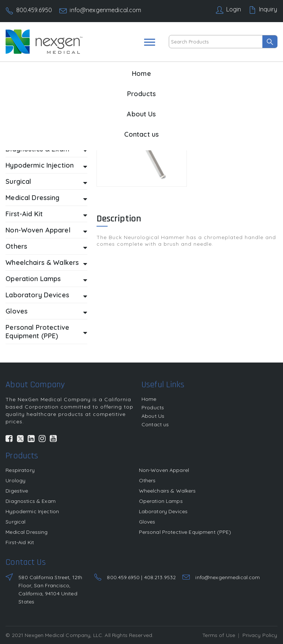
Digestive (17, 491)
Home (141, 73)
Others (46, 247)
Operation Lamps (46, 279)
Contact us (141, 134)
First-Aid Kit (46, 214)
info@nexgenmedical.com (105, 10)
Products (141, 94)
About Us (141, 114)
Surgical (46, 182)
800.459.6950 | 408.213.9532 (141, 577)
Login (234, 9)
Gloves (46, 311)
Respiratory (20, 470)
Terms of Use (219, 635)
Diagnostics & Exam (31, 501)
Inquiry (268, 9)
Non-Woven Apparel (46, 230)
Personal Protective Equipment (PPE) (46, 332)
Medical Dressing (46, 198)
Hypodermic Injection (46, 166)
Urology (15, 480)
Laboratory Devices (46, 295)
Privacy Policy (260, 635)
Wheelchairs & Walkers (46, 263)
